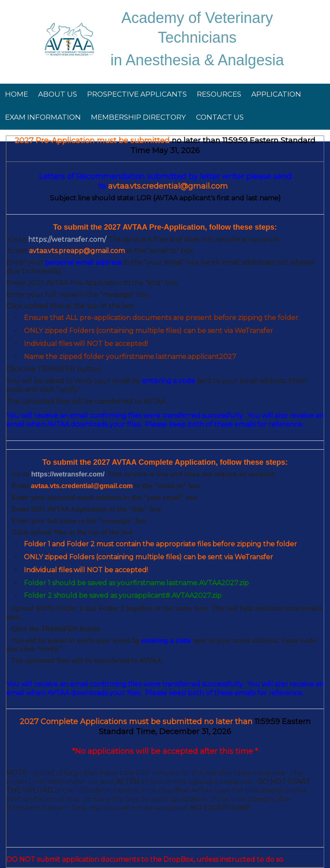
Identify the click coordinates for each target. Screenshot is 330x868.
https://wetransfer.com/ (68, 474)
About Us (58, 94)
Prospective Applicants (137, 94)
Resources (219, 94)
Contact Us (220, 117)
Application (276, 94)
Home (17, 94)
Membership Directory (138, 117)
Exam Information (43, 117)
